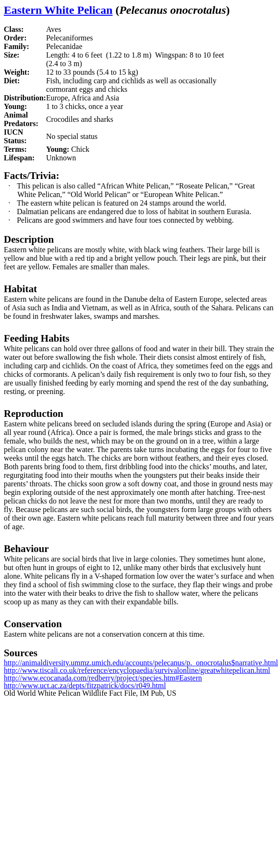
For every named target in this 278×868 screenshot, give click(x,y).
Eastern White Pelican (58, 10)
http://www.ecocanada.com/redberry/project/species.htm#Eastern (103, 678)
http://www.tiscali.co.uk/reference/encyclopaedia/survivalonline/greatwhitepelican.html (137, 670)
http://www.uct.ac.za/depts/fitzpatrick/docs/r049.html (85, 686)
